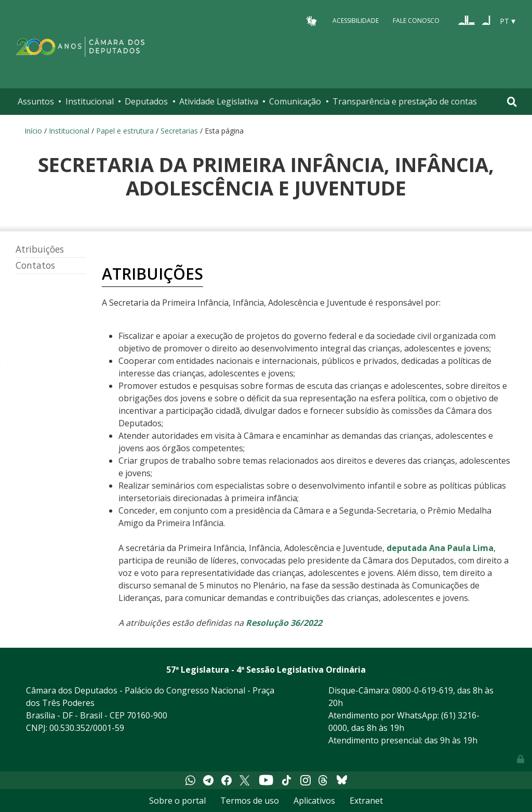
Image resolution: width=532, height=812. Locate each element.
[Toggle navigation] (512, 102)
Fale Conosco (416, 21)
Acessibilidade (356, 21)
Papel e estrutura (125, 131)
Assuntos (36, 101)
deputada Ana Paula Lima (440, 548)
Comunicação (295, 101)
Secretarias (179, 131)
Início (33, 131)
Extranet (366, 801)
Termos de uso (250, 801)
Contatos (35, 265)
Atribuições (40, 249)
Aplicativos (314, 801)
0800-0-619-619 (423, 690)
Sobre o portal (177, 801)
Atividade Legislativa (219, 101)
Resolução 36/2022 (284, 623)
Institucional (90, 101)
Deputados (146, 101)
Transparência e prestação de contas (405, 101)
